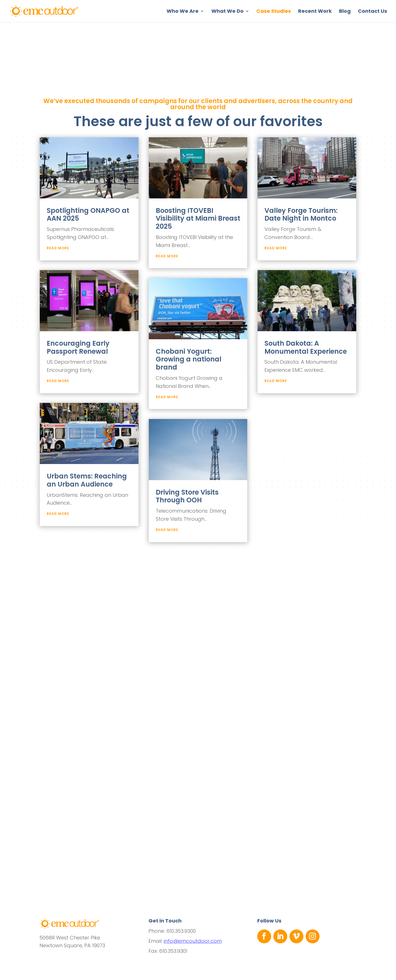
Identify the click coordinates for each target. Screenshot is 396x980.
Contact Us (373, 12)
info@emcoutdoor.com (193, 941)
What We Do (227, 12)
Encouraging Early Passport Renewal (78, 347)
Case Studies (274, 12)
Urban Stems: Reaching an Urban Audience (87, 480)
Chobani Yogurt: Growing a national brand (189, 359)
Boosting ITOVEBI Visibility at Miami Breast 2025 (198, 219)
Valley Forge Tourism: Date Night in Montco (301, 215)
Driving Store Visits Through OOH (187, 496)
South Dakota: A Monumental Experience (306, 347)
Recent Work (315, 12)
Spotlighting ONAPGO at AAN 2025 (88, 215)
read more (58, 248)
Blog (345, 12)
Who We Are (183, 12)
